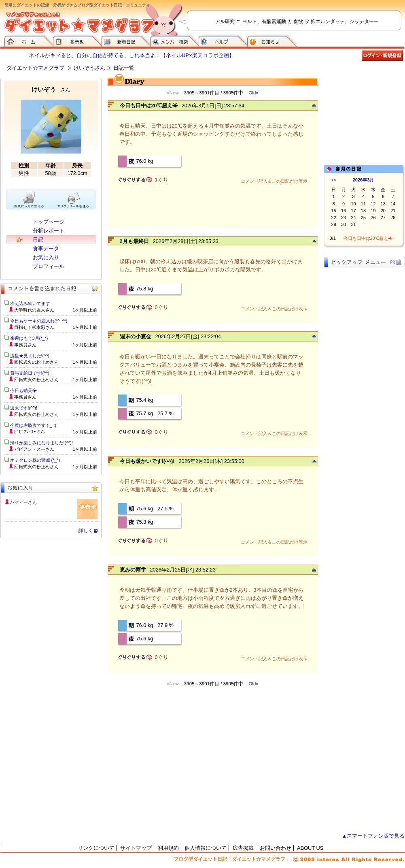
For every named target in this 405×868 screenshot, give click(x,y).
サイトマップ (136, 848)
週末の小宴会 (136, 336)
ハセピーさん (23, 502)
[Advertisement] (365, 118)
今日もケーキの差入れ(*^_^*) (39, 321)
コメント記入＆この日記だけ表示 (274, 181)
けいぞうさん (89, 68)
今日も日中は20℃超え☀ (149, 106)
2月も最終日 (134, 241)
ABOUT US (310, 848)
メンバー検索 (174, 41)
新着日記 (126, 41)
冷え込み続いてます (30, 303)
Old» (253, 93)
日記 (38, 240)
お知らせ (272, 41)
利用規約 (168, 848)
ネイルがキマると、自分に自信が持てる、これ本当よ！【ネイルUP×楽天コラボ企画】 (131, 55)
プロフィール (49, 266)
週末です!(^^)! (24, 408)
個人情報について (206, 848)
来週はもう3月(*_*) (29, 338)
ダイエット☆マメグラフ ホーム (29, 41)
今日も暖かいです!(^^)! (147, 461)
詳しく (86, 531)
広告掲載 (243, 848)
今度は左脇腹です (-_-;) (33, 425)
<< (334, 180)
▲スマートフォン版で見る (373, 836)
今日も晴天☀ (23, 390)
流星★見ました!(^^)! (31, 356)
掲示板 (77, 41)
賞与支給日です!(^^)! (33, 373)
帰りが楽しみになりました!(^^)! (42, 443)
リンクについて (96, 848)
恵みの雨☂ (133, 570)
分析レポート (49, 231)
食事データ (46, 248)
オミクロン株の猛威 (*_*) (35, 460)
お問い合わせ (276, 848)
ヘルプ (223, 41)
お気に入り (46, 257)
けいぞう (51, 89)
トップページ (49, 222)
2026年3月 (364, 180)
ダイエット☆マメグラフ (35, 68)
